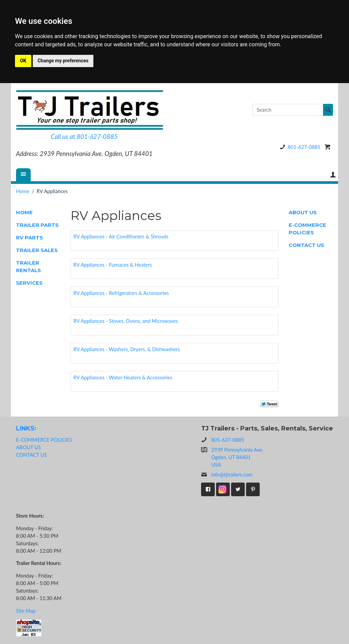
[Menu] (24, 175)
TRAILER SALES (37, 250)
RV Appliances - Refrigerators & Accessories (121, 293)
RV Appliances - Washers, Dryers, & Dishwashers (127, 349)
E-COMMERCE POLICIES (307, 229)
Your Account (333, 175)
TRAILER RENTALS (28, 267)
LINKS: (26, 428)
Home (23, 191)
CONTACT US (306, 245)
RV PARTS (29, 238)
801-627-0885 (299, 147)
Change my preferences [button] (63, 61)
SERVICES (29, 283)
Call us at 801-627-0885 (84, 137)
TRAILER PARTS (37, 225)
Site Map (26, 611)
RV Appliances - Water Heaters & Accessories (123, 378)
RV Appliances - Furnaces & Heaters (112, 265)
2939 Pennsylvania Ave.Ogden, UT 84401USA (237, 457)
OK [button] (23, 61)
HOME (24, 213)
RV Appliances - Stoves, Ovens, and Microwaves (126, 321)
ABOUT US (303, 213)
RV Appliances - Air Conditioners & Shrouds (121, 237)
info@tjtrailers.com (227, 475)
